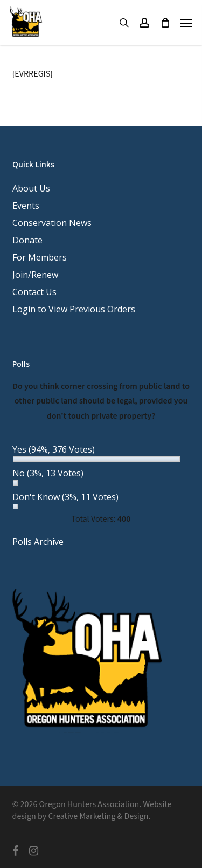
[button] (186, 23)
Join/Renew (35, 275)
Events (26, 206)
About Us (31, 188)
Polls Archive (38, 542)
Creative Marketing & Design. (99, 816)
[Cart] (165, 23)
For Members (40, 257)
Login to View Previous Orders (74, 309)
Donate (27, 240)
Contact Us (34, 292)
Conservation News (52, 223)
